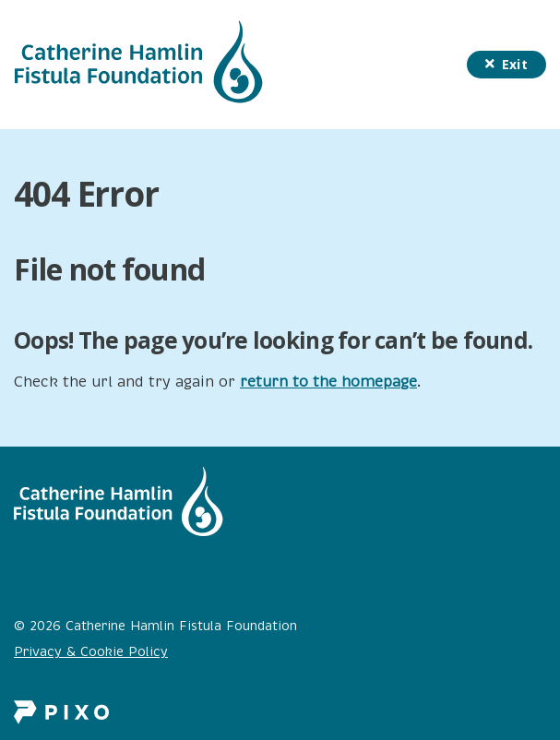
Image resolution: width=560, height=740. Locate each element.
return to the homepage (328, 382)
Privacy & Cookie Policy (91, 652)
